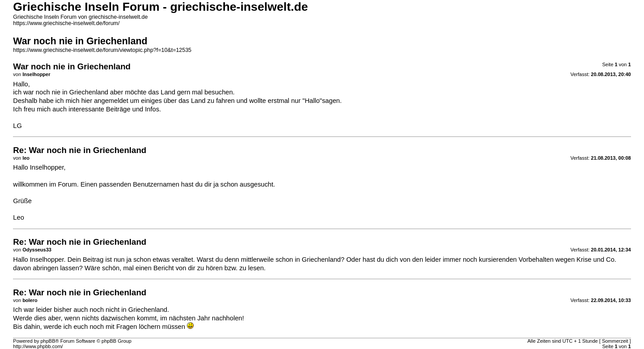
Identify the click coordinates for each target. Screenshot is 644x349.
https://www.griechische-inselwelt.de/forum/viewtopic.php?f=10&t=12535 (102, 50)
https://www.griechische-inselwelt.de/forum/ (66, 23)
